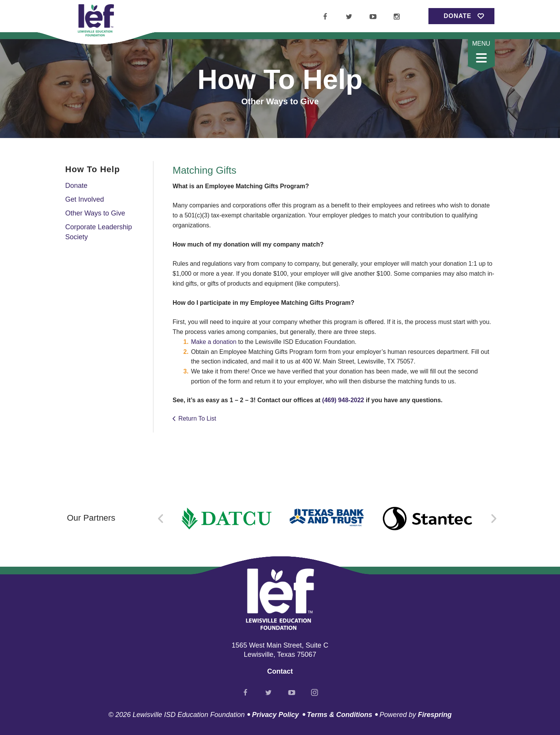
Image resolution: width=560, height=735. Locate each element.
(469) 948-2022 (343, 400)
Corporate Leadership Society (99, 232)
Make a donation (214, 342)
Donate (458, 16)
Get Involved (85, 199)
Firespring (435, 715)
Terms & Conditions (339, 715)
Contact (280, 671)
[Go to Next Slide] (493, 519)
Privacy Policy (275, 715)
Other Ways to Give (95, 213)
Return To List (197, 418)
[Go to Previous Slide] (161, 519)
